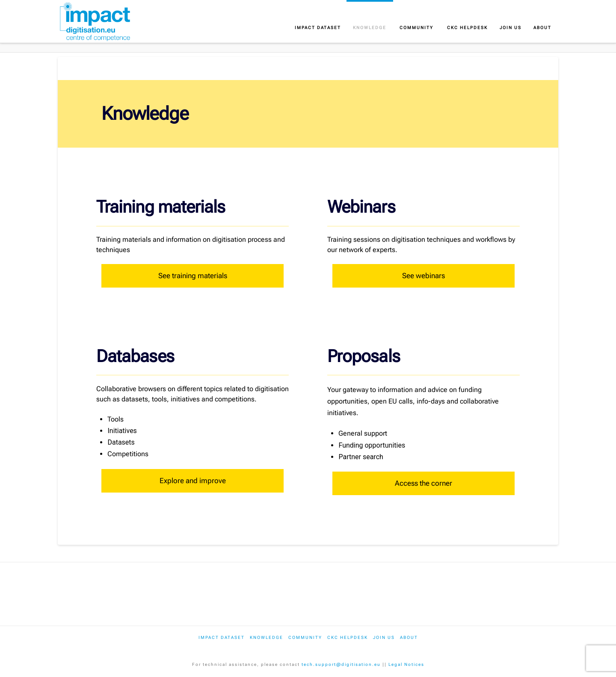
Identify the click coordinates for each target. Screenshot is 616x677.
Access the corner (423, 483)
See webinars (423, 276)
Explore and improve (193, 481)
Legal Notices (406, 664)
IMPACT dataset (222, 637)
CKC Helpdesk (348, 637)
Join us (384, 637)
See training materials (193, 276)
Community (305, 637)
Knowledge (267, 637)
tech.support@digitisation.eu (341, 664)
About (409, 637)
